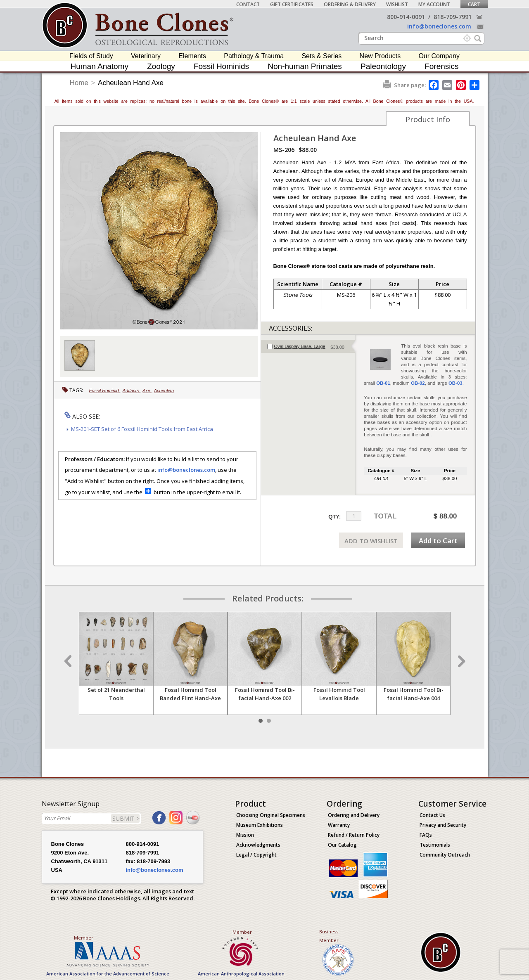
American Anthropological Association (241, 974)
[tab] (308, 346)
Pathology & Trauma (254, 56)
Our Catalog (342, 845)
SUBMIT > (126, 818)
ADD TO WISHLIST (371, 541)
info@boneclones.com (439, 26)
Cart (474, 4)
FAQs (426, 835)
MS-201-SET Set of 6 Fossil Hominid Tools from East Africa (142, 429)
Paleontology (383, 66)
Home (79, 83)
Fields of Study (91, 56)
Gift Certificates (292, 4)
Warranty (339, 825)
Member (84, 938)
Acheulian (164, 391)
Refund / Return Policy (354, 835)
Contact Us (432, 815)
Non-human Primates (305, 66)
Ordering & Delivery (350, 4)
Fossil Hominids (221, 66)
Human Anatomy (99, 66)
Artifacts (131, 391)
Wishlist (397, 4)
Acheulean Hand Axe (131, 83)
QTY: (334, 517)
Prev (69, 661)
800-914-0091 (406, 17)
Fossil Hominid (105, 391)
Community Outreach (445, 855)
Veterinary (146, 56)
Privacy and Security (443, 825)
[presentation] (308, 346)
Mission (245, 835)
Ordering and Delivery (354, 815)
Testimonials (435, 845)
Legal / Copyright (256, 855)
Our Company (439, 56)
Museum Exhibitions (260, 825)
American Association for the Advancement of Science (108, 974)
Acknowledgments (258, 845)
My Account (434, 4)
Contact (248, 4)
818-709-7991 (453, 17)
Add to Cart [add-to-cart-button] (438, 541)
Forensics (441, 66)
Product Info (428, 119)
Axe (147, 391)
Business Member (329, 936)
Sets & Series (321, 56)
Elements (192, 56)
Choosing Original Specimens (271, 815)
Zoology (161, 66)
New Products (380, 56)
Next (460, 661)
